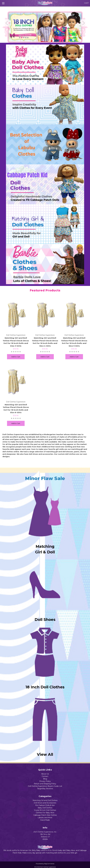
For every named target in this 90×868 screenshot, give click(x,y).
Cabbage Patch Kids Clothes (45, 815)
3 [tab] (47, 40)
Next (83, 23)
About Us (45, 774)
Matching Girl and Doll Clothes (45, 800)
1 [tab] (39, 40)
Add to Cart (16, 357)
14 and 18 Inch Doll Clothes (45, 810)
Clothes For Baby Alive (45, 813)
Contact (45, 776)
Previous (7, 23)
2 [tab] (43, 40)
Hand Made (45, 820)
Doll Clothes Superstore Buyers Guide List (45, 786)
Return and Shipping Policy (45, 784)
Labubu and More (45, 818)
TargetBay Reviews (45, 789)
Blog (45, 779)
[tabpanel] (45, 26)
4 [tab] (51, 40)
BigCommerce (49, 864)
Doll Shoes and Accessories (45, 803)
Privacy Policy (45, 781)
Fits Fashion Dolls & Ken (45, 805)
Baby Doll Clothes (45, 808)
